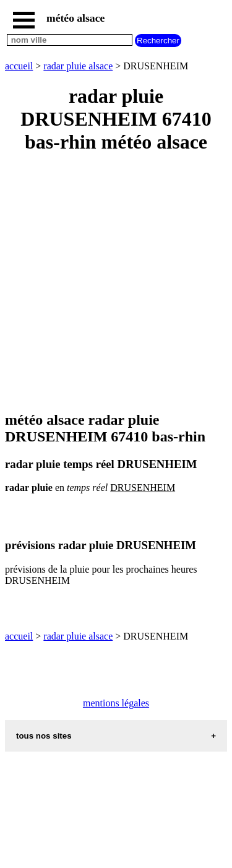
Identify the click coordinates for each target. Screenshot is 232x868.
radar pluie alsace (78, 66)
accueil (19, 66)
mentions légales (116, 703)
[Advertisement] (116, 283)
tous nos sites (44, 736)
